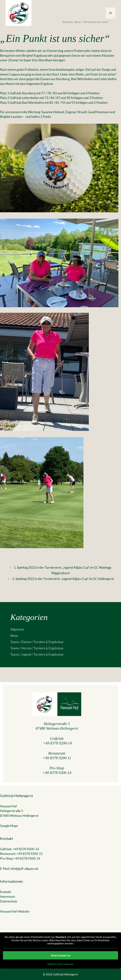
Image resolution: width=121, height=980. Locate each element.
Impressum (7, 896)
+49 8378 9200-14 (57, 743)
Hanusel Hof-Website (15, 911)
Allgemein (17, 629)
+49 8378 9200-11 (57, 758)
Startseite (68, 22)
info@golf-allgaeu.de (24, 869)
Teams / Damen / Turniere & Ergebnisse (37, 642)
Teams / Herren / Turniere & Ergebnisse (37, 648)
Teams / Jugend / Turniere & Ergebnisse (37, 654)
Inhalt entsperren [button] (61, 955)
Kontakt (6, 892)
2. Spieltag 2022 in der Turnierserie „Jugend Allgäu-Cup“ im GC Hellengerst (63, 579)
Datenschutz (9, 901)
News (78, 22)
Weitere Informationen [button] (61, 964)
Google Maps (9, 826)
